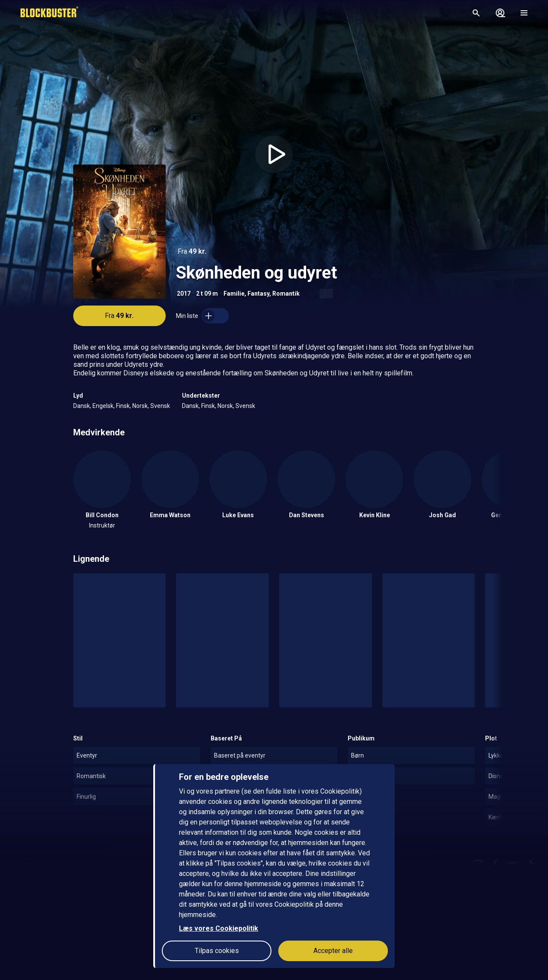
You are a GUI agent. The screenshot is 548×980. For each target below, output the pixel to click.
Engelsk (103, 406)
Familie (234, 294)
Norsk (140, 406)
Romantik (286, 294)
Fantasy (258, 294)
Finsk (123, 406)
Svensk (160, 406)
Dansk (82, 406)
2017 (184, 294)
